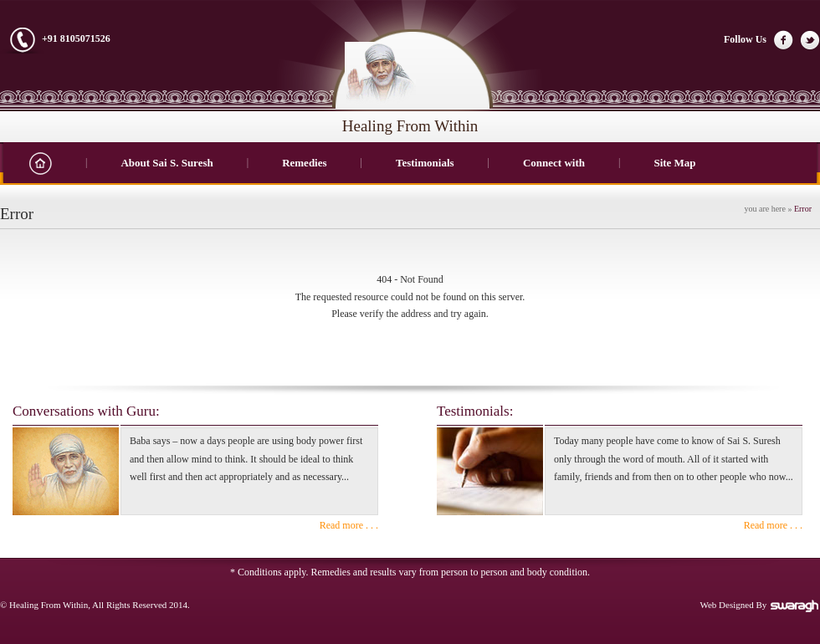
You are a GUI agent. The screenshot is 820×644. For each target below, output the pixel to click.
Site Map (674, 163)
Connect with (554, 163)
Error (803, 209)
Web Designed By (760, 605)
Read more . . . (349, 525)
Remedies (304, 163)
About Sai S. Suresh (167, 163)
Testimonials (425, 163)
